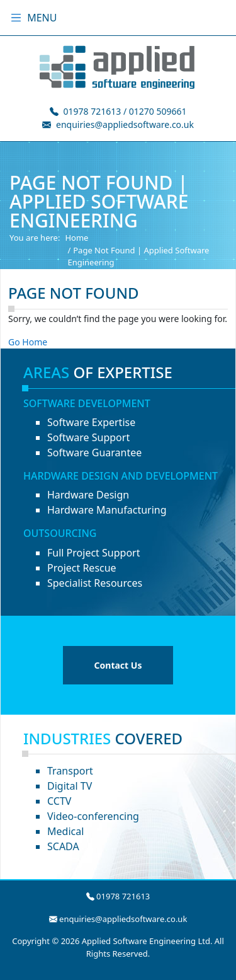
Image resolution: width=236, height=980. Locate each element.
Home (76, 238)
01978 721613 (123, 896)
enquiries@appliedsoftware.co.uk (125, 124)
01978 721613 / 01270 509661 (125, 111)
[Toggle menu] (16, 17)
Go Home (28, 342)
